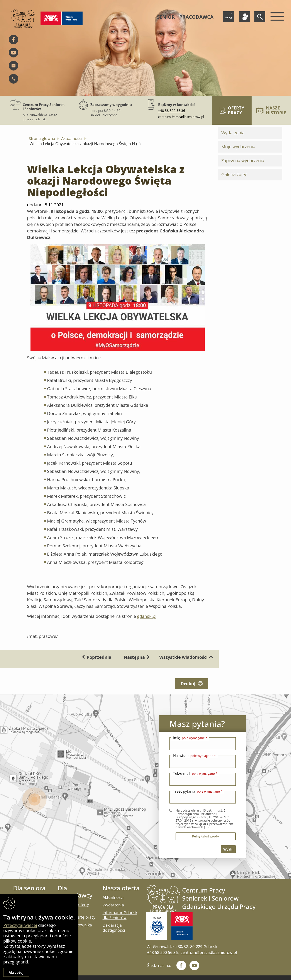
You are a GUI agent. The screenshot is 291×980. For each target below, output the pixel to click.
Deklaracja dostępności (114, 928)
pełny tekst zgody (206, 836)
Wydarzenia (233, 133)
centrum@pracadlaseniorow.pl (181, 117)
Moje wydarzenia (238, 147)
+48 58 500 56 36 (172, 111)
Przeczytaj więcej (20, 925)
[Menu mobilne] (276, 17)
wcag (229, 16)
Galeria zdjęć (234, 174)
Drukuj (192, 684)
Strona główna (42, 138)
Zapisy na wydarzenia (243, 161)
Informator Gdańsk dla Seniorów (120, 915)
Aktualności (72, 138)
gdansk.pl (147, 616)
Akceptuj (16, 972)
